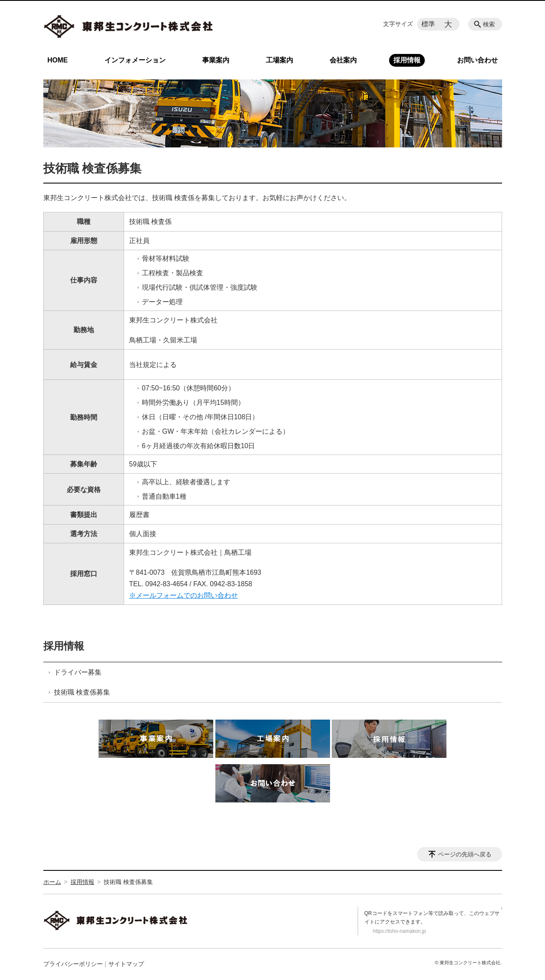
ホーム (52, 882)
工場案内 (280, 60)
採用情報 (407, 60)
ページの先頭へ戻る (465, 854)
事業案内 (216, 60)
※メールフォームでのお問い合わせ (184, 595)
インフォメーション (135, 60)
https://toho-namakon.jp (400, 931)
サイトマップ (126, 964)
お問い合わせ (477, 60)
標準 (428, 24)
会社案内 (343, 60)
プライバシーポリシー (73, 964)
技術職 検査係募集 (82, 692)
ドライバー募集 (78, 672)
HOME (58, 60)
